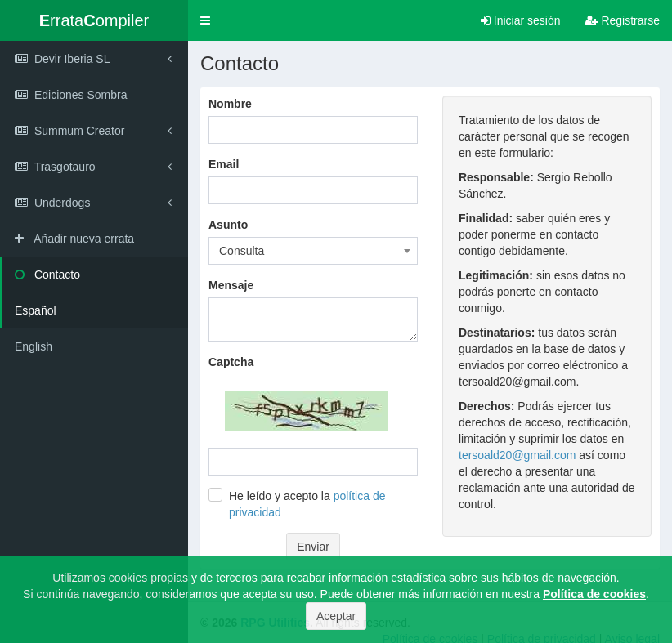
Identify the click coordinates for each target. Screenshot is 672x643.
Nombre (230, 104)
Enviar (313, 547)
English (34, 346)
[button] (205, 20)
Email (224, 164)
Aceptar (336, 616)
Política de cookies (594, 594)
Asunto (228, 225)
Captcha (231, 362)
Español (36, 310)
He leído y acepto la (307, 504)
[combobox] (313, 251)
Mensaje (231, 285)
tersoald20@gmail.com (517, 455)
